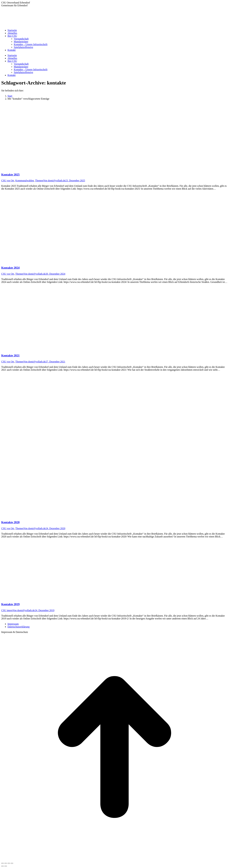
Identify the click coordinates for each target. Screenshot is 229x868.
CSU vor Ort (8, 181)
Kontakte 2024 (10, 268)
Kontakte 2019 (10, 604)
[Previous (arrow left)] (3, 866)
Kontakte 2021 (10, 355)
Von (54, 181)
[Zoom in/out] (12, 863)
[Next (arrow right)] (6, 866)
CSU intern (7, 610)
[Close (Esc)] (3, 863)
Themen (39, 181)
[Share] (6, 863)
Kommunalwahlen (25, 181)
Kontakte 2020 (10, 522)
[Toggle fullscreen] (9, 863)
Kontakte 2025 (10, 175)
